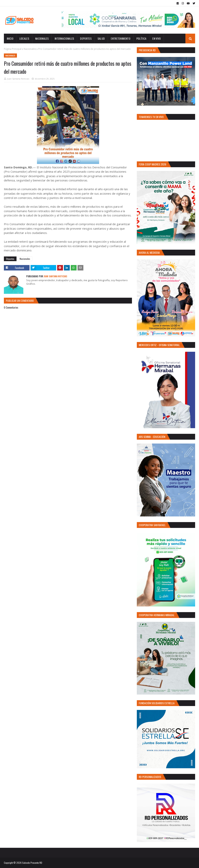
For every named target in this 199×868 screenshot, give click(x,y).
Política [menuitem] (141, 38)
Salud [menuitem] (101, 38)
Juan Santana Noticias (18, 79)
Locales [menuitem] (24, 38)
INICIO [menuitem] (10, 38)
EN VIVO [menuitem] (157, 38)
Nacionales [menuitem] (42, 38)
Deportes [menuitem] (86, 38)
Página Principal (13, 49)
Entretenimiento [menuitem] (121, 38)
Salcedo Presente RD (32, 863)
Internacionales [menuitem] (64, 38)
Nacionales (30, 49)
